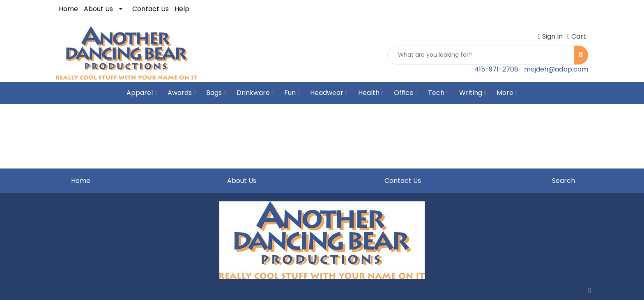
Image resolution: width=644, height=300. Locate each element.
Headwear (329, 93)
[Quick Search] (481, 55)
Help (182, 9)
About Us (98, 9)
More (507, 93)
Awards (182, 93)
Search (563, 181)
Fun (292, 93)
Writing (473, 93)
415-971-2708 (496, 69)
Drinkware (255, 93)
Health (371, 93)
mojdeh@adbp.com (556, 69)
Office (406, 93)
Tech (438, 93)
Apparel (141, 93)
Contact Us (151, 9)
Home (68, 9)
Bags (216, 93)
